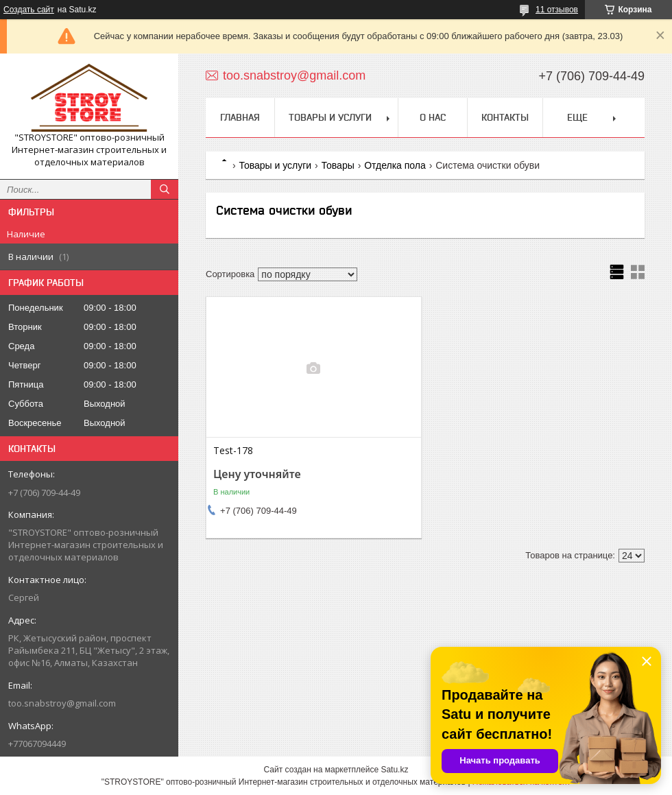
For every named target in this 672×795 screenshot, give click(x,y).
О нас (433, 117)
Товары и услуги (330, 117)
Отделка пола (395, 165)
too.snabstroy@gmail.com (62, 703)
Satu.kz (394, 770)
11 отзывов (557, 10)
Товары (338, 165)
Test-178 (233, 451)
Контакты (505, 117)
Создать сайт (29, 10)
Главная (240, 117)
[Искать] (165, 189)
